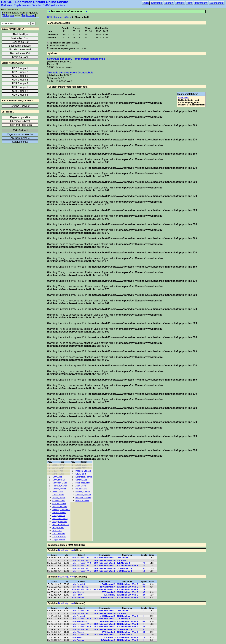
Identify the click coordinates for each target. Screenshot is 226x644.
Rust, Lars (57, 530)
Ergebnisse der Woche (20, 134)
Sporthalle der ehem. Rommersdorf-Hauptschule (76, 59)
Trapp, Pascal (59, 539)
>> (85, 11)
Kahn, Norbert (59, 533)
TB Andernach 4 (124, 568)
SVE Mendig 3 (123, 563)
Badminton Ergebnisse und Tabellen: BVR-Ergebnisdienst (33, 5)
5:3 (144, 568)
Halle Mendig (78, 592)
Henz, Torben (58, 474)
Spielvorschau (20, 142)
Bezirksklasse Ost (20, 53)
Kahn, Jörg (57, 477)
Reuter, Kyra (81, 489)
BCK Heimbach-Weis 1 (127, 566)
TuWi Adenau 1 (124, 558)
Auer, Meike (81, 486)
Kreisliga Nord (20, 57)
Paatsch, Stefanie (83, 471)
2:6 (144, 589)
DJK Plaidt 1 (122, 560)
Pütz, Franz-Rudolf (61, 525)
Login (146, 3)
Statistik (180, 3)
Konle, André (58, 495)
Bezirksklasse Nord (20, 50)
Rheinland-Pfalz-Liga (20, 125)
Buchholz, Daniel (60, 519)
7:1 (144, 558)
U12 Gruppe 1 (20, 68)
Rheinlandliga (20, 34)
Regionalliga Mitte (20, 117)
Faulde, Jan (58, 471)
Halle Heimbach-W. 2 (81, 563)
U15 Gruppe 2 (20, 80)
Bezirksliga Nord (66, 550)
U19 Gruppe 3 (20, 95)
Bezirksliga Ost (20, 42)
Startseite (157, 3)
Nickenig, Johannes (61, 510)
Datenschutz (217, 3)
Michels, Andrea (83, 492)
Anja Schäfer (183, 98)
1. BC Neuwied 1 (124, 571)
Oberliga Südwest (20, 121)
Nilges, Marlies (82, 468)
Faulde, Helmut (59, 513)
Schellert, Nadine (83, 495)
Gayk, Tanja (81, 474)
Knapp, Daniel (59, 516)
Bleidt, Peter (58, 492)
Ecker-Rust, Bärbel (84, 477)
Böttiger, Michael (60, 522)
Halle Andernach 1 (80, 587)
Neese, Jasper (59, 498)
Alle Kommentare (20, 138)
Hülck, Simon (58, 468)
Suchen (169, 3)
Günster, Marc (59, 501)
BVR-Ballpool (20, 130)
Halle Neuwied (78, 584)
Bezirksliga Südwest (20, 46)
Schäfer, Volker (59, 489)
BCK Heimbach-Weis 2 (104, 558)
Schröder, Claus (60, 483)
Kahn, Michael (59, 480)
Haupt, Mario (58, 527)
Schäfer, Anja (81, 480)
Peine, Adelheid (82, 501)
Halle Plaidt (77, 595)
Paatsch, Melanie (83, 498)
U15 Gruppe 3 (20, 83)
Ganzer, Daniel (59, 504)
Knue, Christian (59, 536)
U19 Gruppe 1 (20, 87)
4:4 (144, 566)
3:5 (144, 592)
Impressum (201, 3)
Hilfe (189, 3)
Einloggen (8, 15)
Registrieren (28, 15)
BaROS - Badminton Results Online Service (35, 2)
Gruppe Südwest (20, 106)
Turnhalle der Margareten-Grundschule (70, 73)
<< (49, 11)
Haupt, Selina (82, 465)
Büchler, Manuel (60, 507)
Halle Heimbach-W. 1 (81, 558)
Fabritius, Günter (60, 486)
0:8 (144, 587)
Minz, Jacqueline (83, 483)
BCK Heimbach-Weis (59, 17)
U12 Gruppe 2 (20, 72)
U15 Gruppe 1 (20, 76)
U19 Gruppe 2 (20, 91)
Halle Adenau (78, 597)
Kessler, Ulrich (59, 465)
